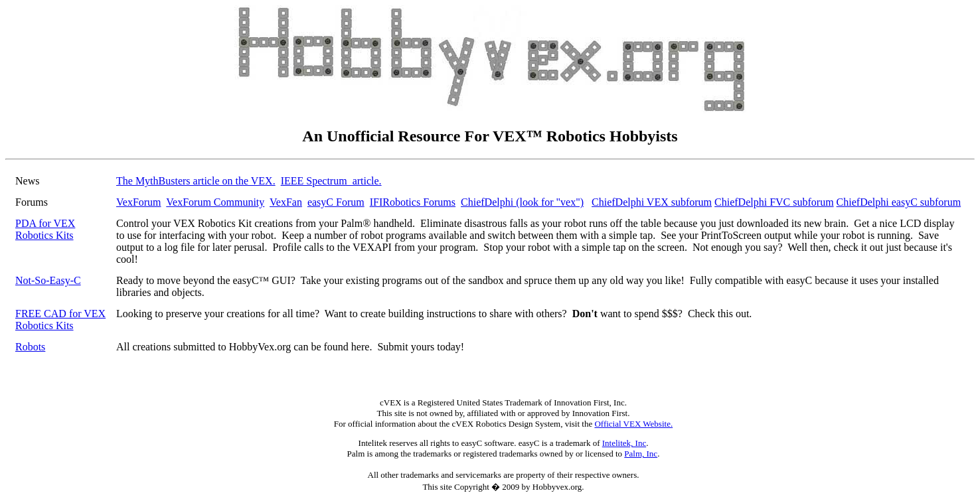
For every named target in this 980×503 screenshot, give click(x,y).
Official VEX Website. (633, 424)
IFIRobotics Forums (413, 202)
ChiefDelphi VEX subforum (652, 202)
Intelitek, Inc (624, 443)
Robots (30, 347)
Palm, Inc (641, 454)
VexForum (139, 202)
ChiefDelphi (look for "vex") (522, 202)
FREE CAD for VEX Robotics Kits (60, 320)
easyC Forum (336, 202)
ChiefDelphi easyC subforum (899, 202)
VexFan (286, 202)
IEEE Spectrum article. (331, 181)
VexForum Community (215, 202)
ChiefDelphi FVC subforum (774, 202)
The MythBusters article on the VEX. (196, 181)
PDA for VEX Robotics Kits (45, 229)
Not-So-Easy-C (48, 280)
